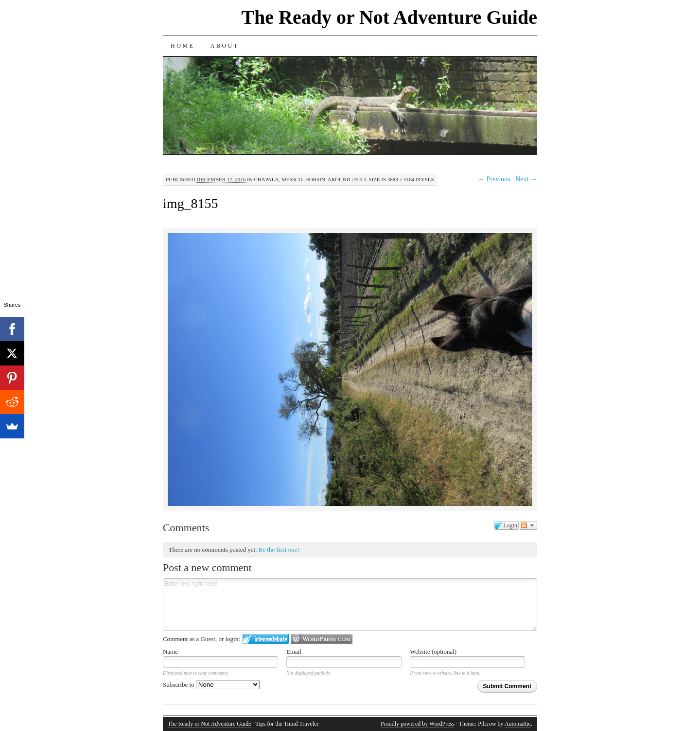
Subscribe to (211, 685)
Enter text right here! (350, 605)
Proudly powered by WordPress (418, 724)
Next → (526, 179)
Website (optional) (433, 652)
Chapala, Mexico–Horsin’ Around (302, 179)
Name (170, 652)
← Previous (494, 179)
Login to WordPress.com (322, 639)
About (225, 46)
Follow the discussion (528, 525)
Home (183, 46)
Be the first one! (279, 549)
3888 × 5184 (401, 179)
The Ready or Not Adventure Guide (389, 17)
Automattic (518, 724)
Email (294, 652)
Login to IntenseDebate (266, 639)
